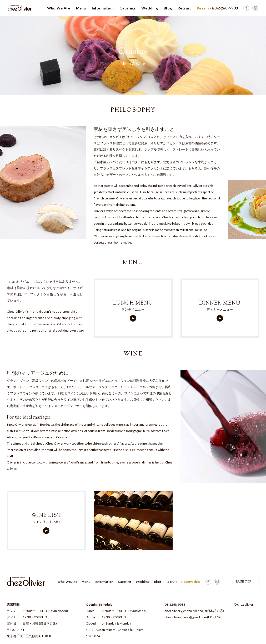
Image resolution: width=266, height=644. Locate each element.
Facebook (255, 8)
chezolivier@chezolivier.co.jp (185, 611)
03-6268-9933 (175, 604)
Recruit (184, 8)
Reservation (208, 8)
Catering (127, 8)
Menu (81, 8)
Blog (168, 8)
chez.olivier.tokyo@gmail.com (186, 617)
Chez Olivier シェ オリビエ (20, 8)
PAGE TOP (244, 582)
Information (103, 8)
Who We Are (59, 8)
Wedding (150, 8)
